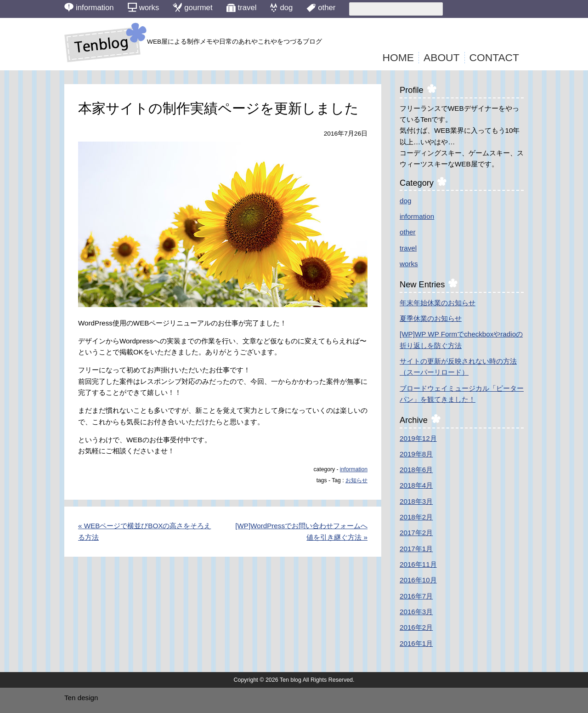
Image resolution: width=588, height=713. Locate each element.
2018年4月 (416, 485)
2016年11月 (418, 564)
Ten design (81, 698)
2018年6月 (416, 470)
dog (405, 201)
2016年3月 (416, 612)
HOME (398, 57)
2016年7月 (416, 596)
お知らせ (356, 480)
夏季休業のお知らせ (431, 318)
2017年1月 (416, 549)
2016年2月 (416, 627)
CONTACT (495, 57)
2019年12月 (418, 438)
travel (408, 248)
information (354, 469)
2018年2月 (416, 517)
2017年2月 (416, 533)
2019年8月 (416, 454)
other (408, 232)
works (409, 264)
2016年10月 (418, 580)
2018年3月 (416, 501)
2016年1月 (416, 643)
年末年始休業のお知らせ (438, 303)
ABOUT (442, 57)
